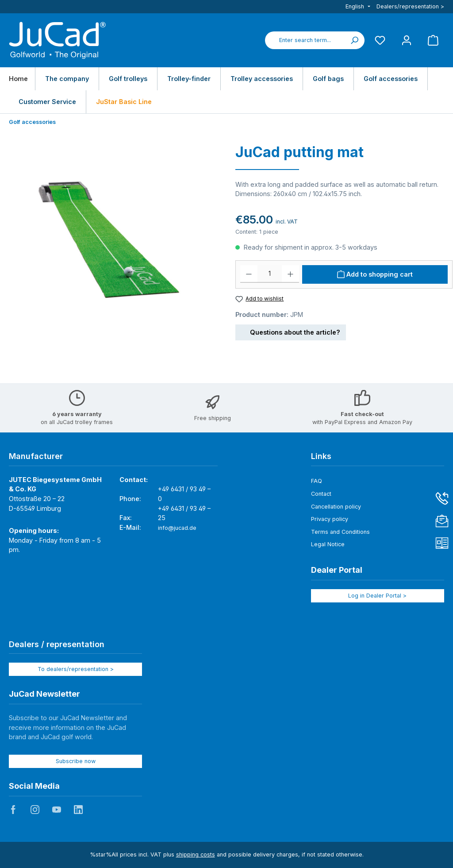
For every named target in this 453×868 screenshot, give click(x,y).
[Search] (354, 40)
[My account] (407, 40)
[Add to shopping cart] (375, 274)
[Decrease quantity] (249, 274)
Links (321, 456)
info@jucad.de (177, 528)
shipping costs (196, 854)
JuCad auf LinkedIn (78, 810)
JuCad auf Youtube (57, 810)
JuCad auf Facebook (13, 810)
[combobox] (305, 40)
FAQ (317, 481)
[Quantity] (270, 274)
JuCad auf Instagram (35, 810)
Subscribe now (76, 761)
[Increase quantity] (290, 274)
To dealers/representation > (76, 669)
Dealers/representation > (410, 6)
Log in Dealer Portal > (377, 596)
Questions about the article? (291, 331)
